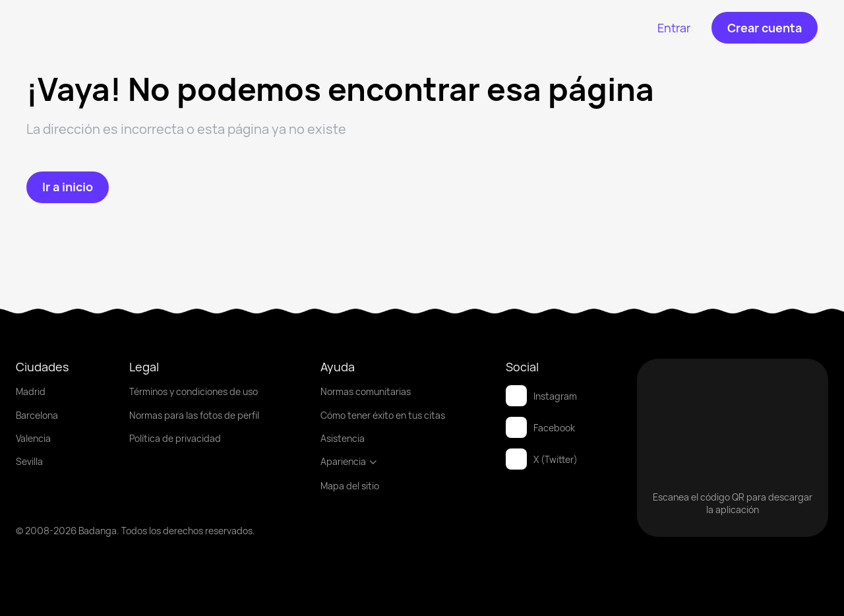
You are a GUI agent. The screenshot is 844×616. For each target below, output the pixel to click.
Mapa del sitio (350, 486)
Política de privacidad (175, 438)
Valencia (33, 438)
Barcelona (37, 415)
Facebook (540, 427)
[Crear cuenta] (765, 28)
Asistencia (343, 438)
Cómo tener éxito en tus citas (383, 415)
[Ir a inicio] (68, 187)
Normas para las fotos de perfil (194, 415)
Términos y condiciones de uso (194, 391)
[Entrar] (674, 28)
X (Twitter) (542, 459)
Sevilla (29, 461)
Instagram (541, 396)
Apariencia (349, 461)
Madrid (31, 391)
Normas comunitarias (366, 391)
